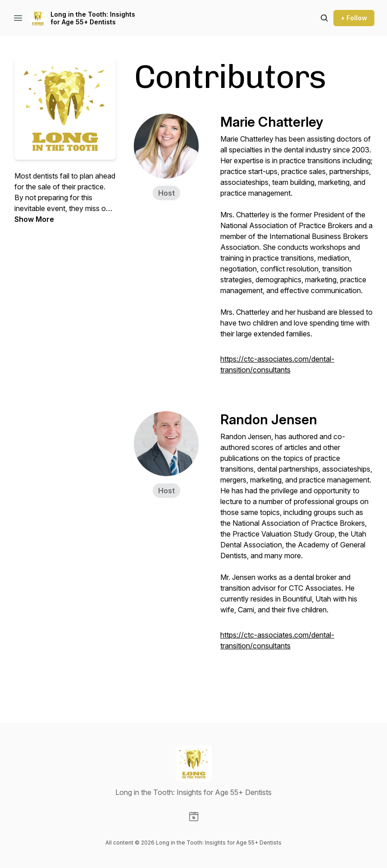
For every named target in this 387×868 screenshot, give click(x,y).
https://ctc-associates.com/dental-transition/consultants (277, 364)
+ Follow (354, 18)
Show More (34, 219)
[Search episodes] (324, 18)
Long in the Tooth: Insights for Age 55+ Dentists (93, 18)
